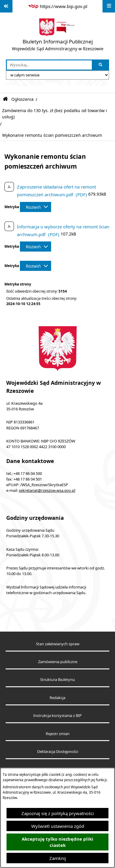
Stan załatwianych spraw (58, 644)
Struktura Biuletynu (57, 680)
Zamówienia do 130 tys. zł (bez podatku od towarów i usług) (55, 114)
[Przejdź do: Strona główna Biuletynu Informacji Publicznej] (5, 99)
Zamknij (58, 858)
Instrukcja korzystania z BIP (57, 716)
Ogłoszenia (22, 99)
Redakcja (57, 698)
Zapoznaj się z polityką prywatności (58, 813)
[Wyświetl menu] (109, 6)
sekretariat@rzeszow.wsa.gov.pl (47, 490)
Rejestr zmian (58, 734)
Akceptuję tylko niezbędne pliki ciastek (57, 842)
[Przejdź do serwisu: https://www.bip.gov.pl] (58, 6)
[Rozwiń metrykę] (36, 207)
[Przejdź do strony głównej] (58, 36)
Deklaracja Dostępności (58, 752)
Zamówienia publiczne (58, 662)
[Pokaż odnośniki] (6, 6)
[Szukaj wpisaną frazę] (101, 65)
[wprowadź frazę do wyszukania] (49, 65)
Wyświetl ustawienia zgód (58, 826)
